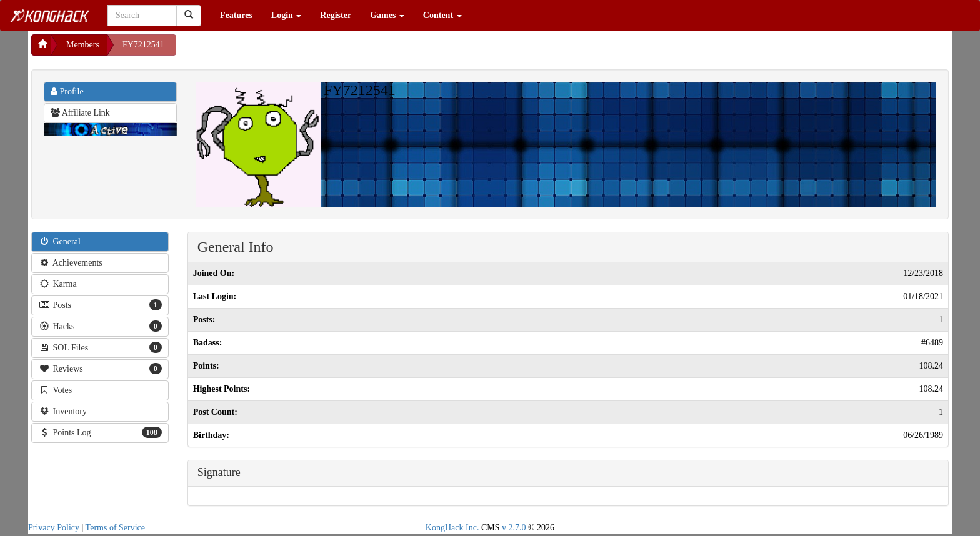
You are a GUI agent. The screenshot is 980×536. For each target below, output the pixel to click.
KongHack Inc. (452, 528)
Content (442, 15)
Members (83, 45)
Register (336, 15)
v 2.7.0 (514, 528)
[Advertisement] (276, 50)
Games (387, 15)
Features (236, 15)
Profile (67, 92)
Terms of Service (115, 528)
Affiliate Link (80, 113)
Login (287, 15)
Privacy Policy (54, 528)
